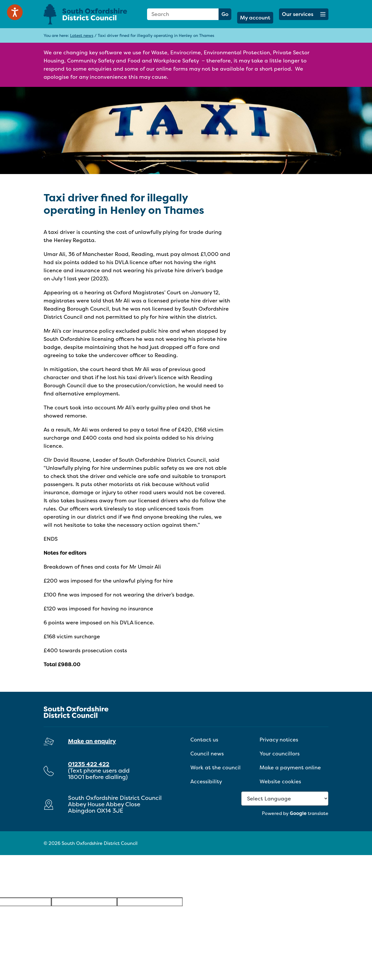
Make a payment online (290, 767)
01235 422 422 (89, 764)
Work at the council (215, 767)
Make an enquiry (92, 741)
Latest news (82, 35)
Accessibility (206, 781)
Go (225, 14)
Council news (207, 754)
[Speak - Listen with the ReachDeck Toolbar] (15, 12)
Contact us (204, 740)
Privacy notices (279, 740)
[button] (304, 14)
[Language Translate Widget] (285, 799)
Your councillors (280, 754)
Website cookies (280, 781)
